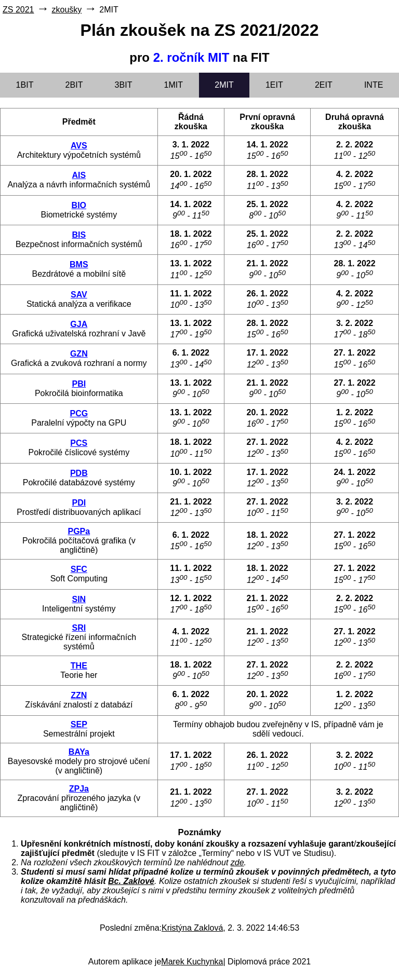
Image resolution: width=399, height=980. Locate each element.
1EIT (274, 85)
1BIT (25, 85)
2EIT (324, 85)
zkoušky (66, 10)
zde (237, 862)
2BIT (74, 85)
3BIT (124, 85)
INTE (374, 85)
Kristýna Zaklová (192, 928)
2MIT (224, 85)
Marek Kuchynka (192, 962)
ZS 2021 (18, 10)
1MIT (174, 85)
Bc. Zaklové (131, 881)
